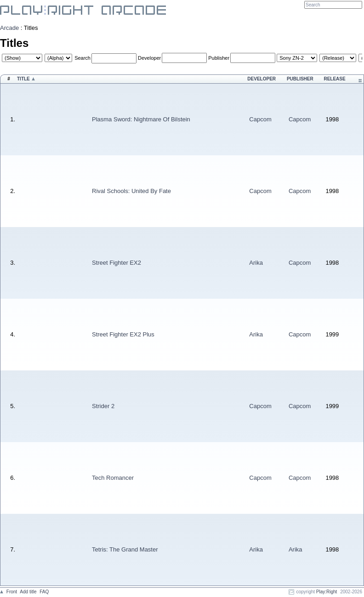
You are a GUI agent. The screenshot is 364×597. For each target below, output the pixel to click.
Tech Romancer (113, 478)
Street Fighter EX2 (117, 263)
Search (82, 58)
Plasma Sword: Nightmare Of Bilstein (141, 119)
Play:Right (327, 592)
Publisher (219, 58)
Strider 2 (103, 406)
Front (12, 592)
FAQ (44, 592)
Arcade (9, 28)
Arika (256, 263)
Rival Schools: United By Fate (131, 191)
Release (334, 79)
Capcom (260, 119)
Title (23, 79)
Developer (149, 58)
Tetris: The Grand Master (125, 549)
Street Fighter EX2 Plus (123, 334)
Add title (28, 592)
